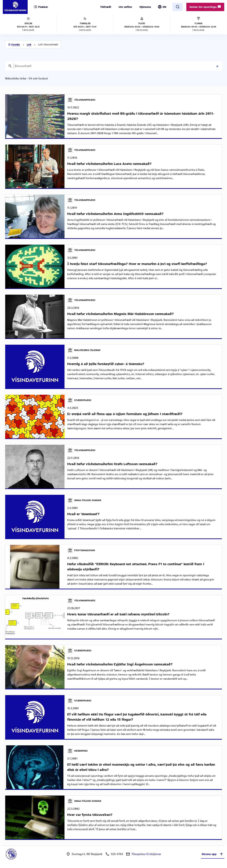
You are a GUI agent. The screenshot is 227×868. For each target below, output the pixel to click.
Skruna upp (213, 854)
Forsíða (16, 45)
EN (164, 7)
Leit (29, 45)
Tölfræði (106, 7)
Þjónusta (145, 7)
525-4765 (117, 854)
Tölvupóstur (146, 854)
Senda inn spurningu (205, 7)
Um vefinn (125, 7)
